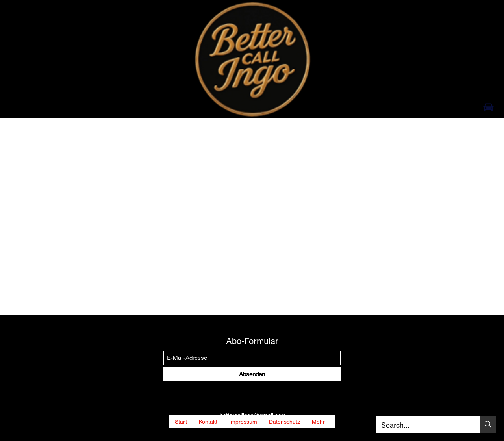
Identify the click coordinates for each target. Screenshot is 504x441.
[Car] (488, 107)
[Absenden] (252, 374)
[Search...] (422, 425)
